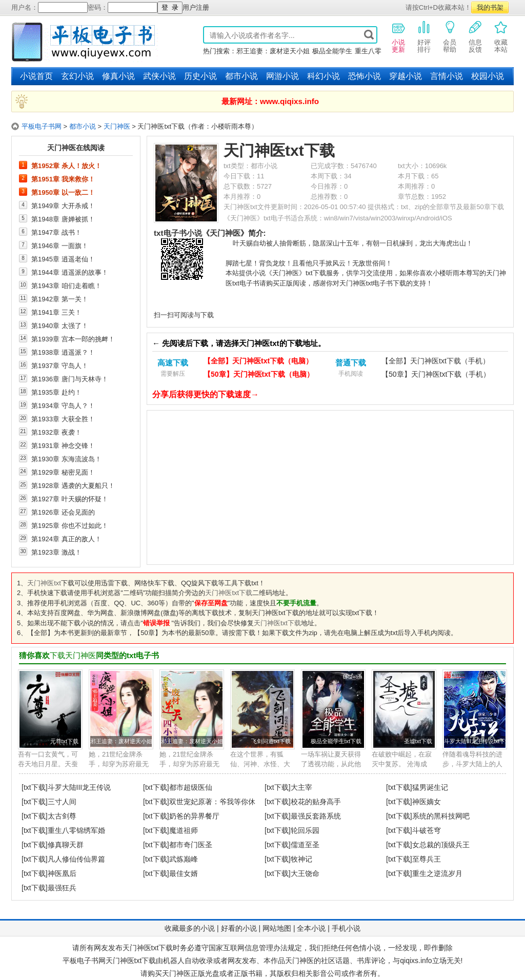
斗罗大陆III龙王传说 (79, 787)
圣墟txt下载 (418, 741)
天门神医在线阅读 (76, 148)
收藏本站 (501, 36)
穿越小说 (406, 76)
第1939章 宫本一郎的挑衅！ (73, 339)
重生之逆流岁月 (437, 873)
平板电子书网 (42, 126)
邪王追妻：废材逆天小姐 (273, 51)
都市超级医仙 (191, 787)
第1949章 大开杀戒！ (63, 206)
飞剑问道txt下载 (271, 741)
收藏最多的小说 (190, 928)
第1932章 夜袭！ (56, 432)
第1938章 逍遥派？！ (63, 352)
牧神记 (301, 859)
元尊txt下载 (64, 741)
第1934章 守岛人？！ (63, 405)
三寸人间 (62, 802)
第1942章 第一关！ (60, 299)
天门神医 (117, 126)
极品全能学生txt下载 (336, 741)
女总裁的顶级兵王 (441, 845)
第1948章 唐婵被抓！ (63, 219)
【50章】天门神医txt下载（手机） (436, 374)
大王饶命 (305, 873)
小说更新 (398, 36)
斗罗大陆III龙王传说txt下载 (477, 741)
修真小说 (118, 76)
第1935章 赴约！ (56, 392)
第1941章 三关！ (56, 312)
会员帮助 (450, 36)
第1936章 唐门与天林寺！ (70, 379)
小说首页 (36, 76)
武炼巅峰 (184, 859)
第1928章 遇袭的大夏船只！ (73, 485)
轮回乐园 (305, 830)
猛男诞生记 (430, 787)
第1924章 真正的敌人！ (66, 539)
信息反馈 (475, 36)
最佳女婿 (184, 873)
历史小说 (200, 76)
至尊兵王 (427, 859)
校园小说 (488, 76)
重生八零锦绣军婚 (76, 830)
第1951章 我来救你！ (63, 179)
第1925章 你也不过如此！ (70, 525)
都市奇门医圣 (191, 845)
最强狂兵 (62, 888)
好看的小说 (239, 928)
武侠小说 (159, 76)
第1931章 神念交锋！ (63, 445)
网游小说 (282, 76)
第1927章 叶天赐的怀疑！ (70, 499)
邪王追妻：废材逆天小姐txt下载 (130, 741)
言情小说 (447, 76)
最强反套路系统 (316, 816)
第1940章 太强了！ (60, 325)
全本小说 (311, 928)
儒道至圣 (305, 845)
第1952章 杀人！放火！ (66, 166)
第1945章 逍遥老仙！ (63, 259)
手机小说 (346, 928)
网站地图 (277, 928)
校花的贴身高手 (316, 802)
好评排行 (424, 36)
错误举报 (156, 623)
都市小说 (241, 76)
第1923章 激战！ (56, 552)
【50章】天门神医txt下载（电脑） (259, 374)
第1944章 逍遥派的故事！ (70, 272)
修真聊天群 (66, 845)
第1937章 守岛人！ (60, 365)
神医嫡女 (427, 802)
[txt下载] (35, 787)
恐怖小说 (365, 76)
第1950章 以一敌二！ (63, 192)
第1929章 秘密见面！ (63, 472)
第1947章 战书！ (56, 232)
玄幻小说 (77, 76)
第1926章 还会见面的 (63, 512)
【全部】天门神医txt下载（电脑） (258, 361)
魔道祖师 (184, 830)
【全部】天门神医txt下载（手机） (436, 361)
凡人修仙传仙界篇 (76, 859)
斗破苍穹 (427, 830)
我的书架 (490, 7)
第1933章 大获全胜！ (63, 419)
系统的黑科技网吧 (441, 816)
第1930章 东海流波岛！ (66, 459)
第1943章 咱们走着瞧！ (66, 285)
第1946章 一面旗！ (60, 246)
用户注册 (196, 7)
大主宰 (301, 787)
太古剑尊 (62, 816)
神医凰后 (62, 873)
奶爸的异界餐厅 (194, 816)
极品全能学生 (332, 51)
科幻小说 (324, 76)
